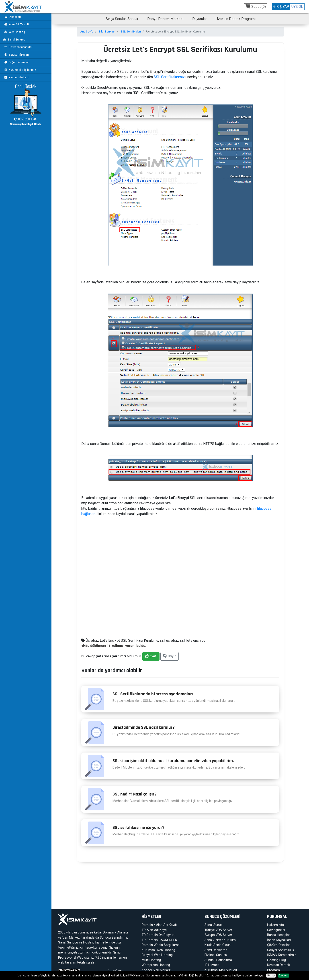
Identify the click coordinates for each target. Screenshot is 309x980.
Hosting (89, 942)
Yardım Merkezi (16, 77)
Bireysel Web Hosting (157, 955)
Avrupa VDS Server (218, 935)
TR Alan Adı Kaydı (154, 930)
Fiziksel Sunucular (18, 47)
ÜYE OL (297, 7)
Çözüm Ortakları (279, 945)
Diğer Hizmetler (16, 62)
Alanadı (123, 932)
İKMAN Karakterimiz (282, 955)
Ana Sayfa (87, 31)
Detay (271, 975)
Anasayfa (12, 17)
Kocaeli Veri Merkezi (157, 970)
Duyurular (200, 19)
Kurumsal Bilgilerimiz (20, 70)
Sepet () (256, 6)
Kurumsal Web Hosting (158, 950)
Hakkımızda (275, 925)
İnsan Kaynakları (279, 940)
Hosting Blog (276, 960)
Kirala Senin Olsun (218, 945)
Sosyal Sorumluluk (281, 950)
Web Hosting (14, 32)
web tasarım (67, 962)
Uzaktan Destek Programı (236, 19)
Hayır (170, 656)
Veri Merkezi (71, 937)
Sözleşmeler (276, 930)
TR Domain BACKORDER (159, 940)
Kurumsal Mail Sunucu (221, 970)
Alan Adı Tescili (16, 24)
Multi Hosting (151, 960)
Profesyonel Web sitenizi (76, 958)
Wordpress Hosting (156, 965)
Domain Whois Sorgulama (161, 945)
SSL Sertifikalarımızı (170, 77)
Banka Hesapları (279, 935)
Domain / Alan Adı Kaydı (159, 925)
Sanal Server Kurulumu (221, 940)
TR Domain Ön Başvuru (159, 935)
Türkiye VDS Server (218, 930)
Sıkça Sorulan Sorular (122, 19)
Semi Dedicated (216, 950)
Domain (108, 932)
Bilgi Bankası (107, 31)
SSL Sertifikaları (16, 55)
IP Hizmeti (212, 965)
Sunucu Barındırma (114, 937)
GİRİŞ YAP (281, 7)
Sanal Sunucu (14, 40)
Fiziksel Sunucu (216, 955)
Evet (151, 656)
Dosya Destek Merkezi (165, 19)
